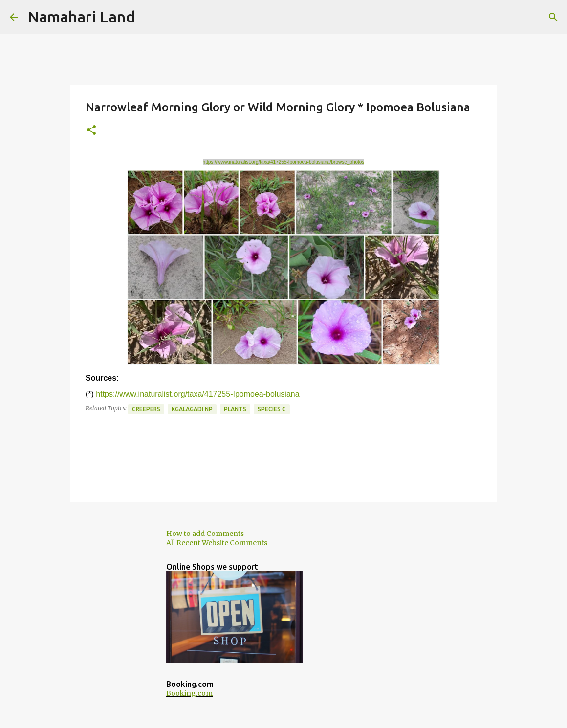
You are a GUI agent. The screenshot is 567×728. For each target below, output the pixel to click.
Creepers (146, 409)
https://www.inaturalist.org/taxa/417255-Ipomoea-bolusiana (197, 394)
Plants (235, 409)
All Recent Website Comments (217, 543)
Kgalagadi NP (192, 409)
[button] (91, 131)
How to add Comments (205, 534)
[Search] (553, 17)
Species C (272, 409)
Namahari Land (81, 17)
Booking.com (189, 693)
